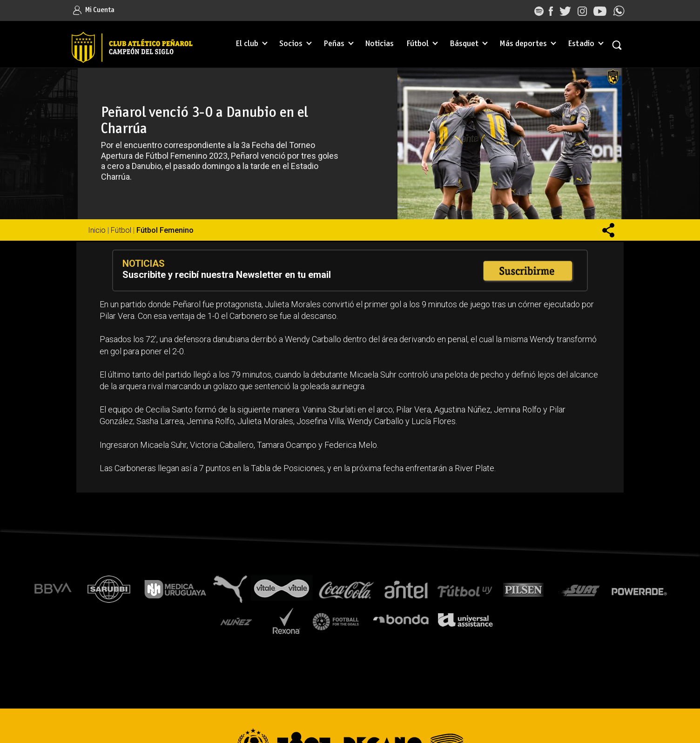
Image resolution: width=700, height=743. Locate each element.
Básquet (464, 44)
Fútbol (417, 44)
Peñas (334, 44)
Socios (291, 44)
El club (247, 44)
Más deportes (523, 44)
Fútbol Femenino (165, 230)
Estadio (581, 44)
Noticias (380, 44)
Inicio (97, 230)
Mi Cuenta (94, 10)
